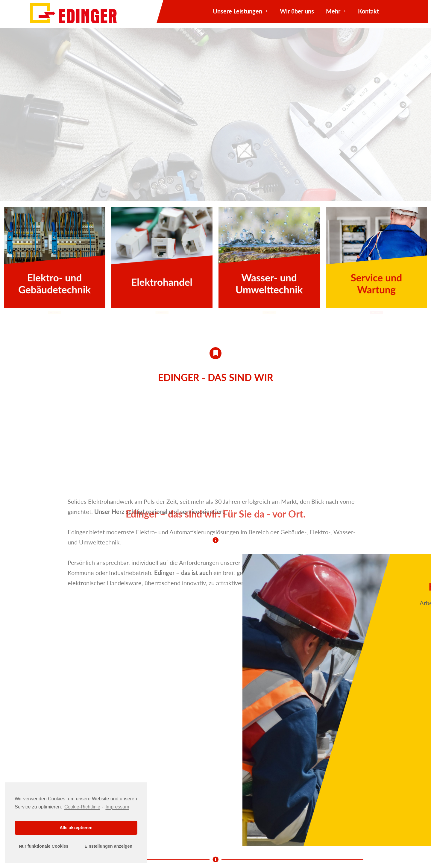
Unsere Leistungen (240, 11)
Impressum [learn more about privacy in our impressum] (117, 807)
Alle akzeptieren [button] (76, 828)
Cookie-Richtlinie (82, 807)
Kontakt (368, 11)
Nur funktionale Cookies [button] (44, 846)
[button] (54, 312)
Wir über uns (297, 11)
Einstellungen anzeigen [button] (108, 846)
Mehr (336, 11)
